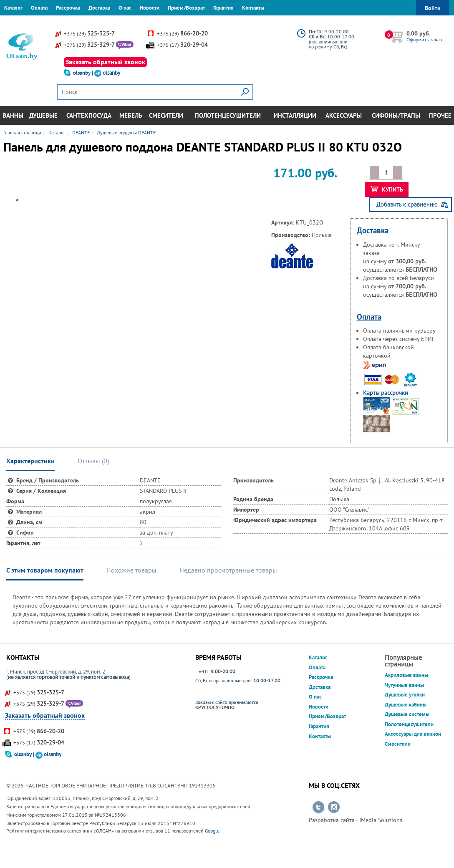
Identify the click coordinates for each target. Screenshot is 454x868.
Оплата (39, 8)
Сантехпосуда (89, 115)
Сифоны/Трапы (396, 115)
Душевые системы (407, 714)
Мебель (131, 115)
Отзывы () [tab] (93, 461)
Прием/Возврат (186, 8)
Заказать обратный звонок (105, 62)
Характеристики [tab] (30, 461)
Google (212, 831)
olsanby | (84, 73)
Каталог (13, 8)
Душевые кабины (406, 705)
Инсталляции (295, 115)
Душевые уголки (405, 695)
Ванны (13, 115)
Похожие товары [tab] (131, 570)
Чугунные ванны (404, 685)
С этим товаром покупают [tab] (45, 570)
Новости (150, 8)
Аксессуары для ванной (413, 734)
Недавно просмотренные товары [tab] (228, 570)
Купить (387, 189)
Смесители (166, 115)
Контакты (253, 8)
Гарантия (223, 8)
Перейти (318, 807)
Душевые (43, 115)
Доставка (99, 8)
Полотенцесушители (228, 115)
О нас (125, 8)
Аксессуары (344, 115)
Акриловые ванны (406, 675)
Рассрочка (68, 8)
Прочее (440, 115)
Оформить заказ (424, 39)
